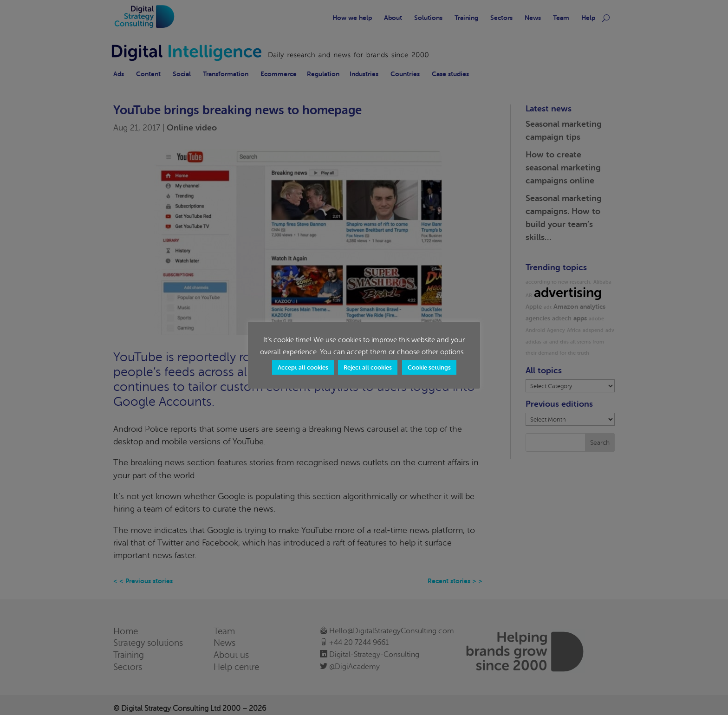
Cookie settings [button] (429, 367)
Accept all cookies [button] (303, 367)
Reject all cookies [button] (368, 367)
